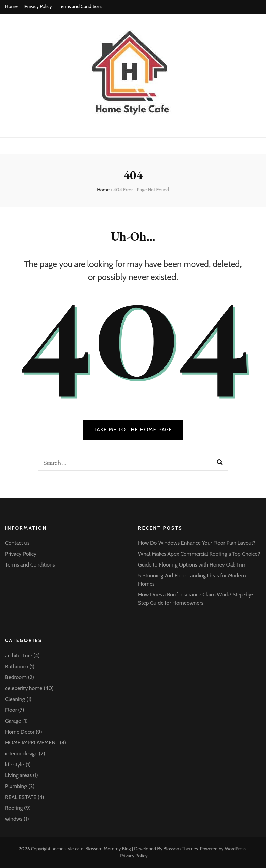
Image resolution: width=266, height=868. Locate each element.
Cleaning (15, 699)
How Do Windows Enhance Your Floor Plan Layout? (197, 543)
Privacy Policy (38, 6)
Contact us (17, 543)
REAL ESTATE (21, 797)
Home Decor (20, 732)
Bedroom (16, 677)
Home (11, 6)
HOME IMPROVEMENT (32, 743)
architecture (19, 656)
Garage (13, 721)
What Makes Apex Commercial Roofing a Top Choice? (199, 554)
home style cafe (67, 849)
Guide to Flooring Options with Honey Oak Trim (192, 565)
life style (15, 764)
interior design (21, 754)
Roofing (14, 808)
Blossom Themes (180, 849)
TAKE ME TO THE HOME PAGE (133, 430)
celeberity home (24, 688)
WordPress (236, 849)
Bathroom (17, 666)
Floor (11, 710)
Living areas (18, 775)
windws (14, 819)
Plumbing (16, 786)
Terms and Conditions (80, 6)
